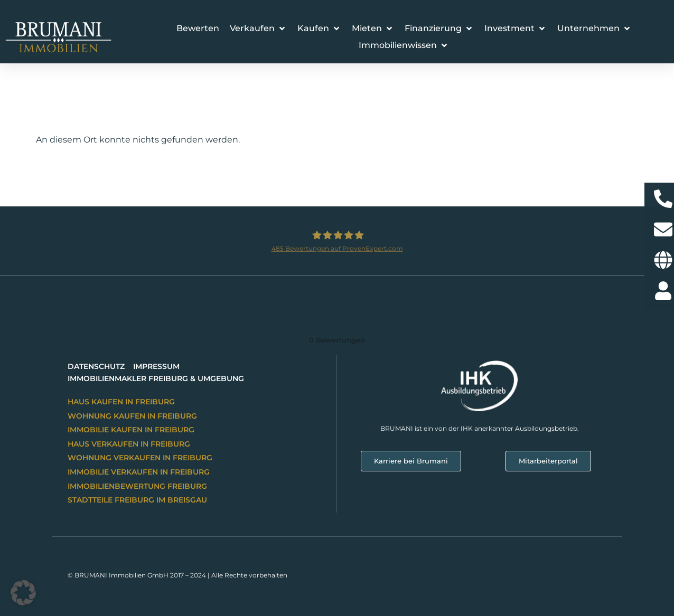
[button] (258, 29)
